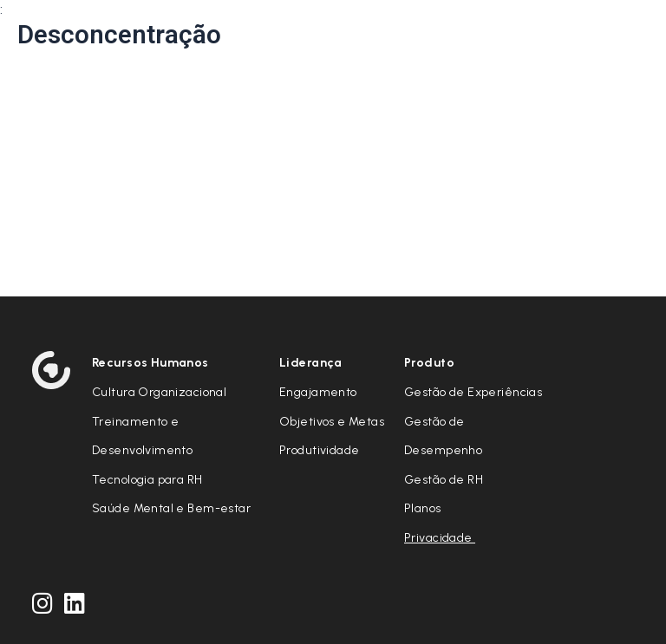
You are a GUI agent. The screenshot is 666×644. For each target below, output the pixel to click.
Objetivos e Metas (332, 422)
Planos (423, 508)
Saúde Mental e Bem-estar (171, 508)
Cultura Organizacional (159, 392)
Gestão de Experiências (473, 392)
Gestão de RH (444, 480)
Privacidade (440, 538)
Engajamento (318, 392)
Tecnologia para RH (147, 480)
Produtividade (319, 450)
